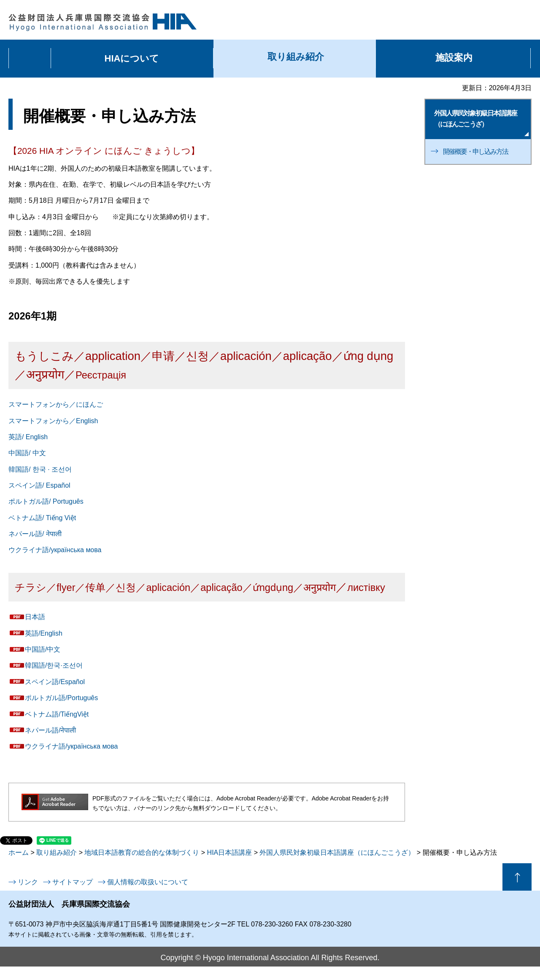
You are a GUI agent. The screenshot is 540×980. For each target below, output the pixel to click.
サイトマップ (73, 882)
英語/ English (28, 437)
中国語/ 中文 (27, 453)
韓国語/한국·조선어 (54, 665)
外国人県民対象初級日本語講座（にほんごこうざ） (337, 852)
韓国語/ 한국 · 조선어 (40, 469)
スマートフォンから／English (53, 421)
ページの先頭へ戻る (517, 877)
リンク (28, 882)
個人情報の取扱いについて (148, 882)
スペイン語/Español (55, 682)
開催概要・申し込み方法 (475, 152)
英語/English (44, 633)
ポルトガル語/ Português (46, 501)
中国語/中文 (43, 649)
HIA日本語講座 (230, 852)
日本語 (35, 617)
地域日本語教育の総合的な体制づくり (142, 852)
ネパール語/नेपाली (50, 730)
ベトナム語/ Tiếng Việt (42, 518)
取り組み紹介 (57, 852)
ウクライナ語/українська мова (55, 550)
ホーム (19, 852)
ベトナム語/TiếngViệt (57, 714)
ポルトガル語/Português (61, 698)
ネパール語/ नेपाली (35, 534)
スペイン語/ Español (39, 485)
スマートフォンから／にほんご (56, 404)
